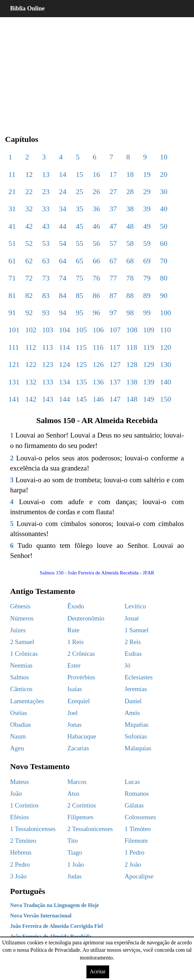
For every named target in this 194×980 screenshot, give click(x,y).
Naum (18, 736)
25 (79, 192)
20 (164, 174)
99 (147, 313)
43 (46, 226)
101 (14, 330)
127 (115, 364)
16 (96, 174)
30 (164, 192)
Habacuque (82, 736)
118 (132, 347)
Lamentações (27, 701)
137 (115, 382)
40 (164, 209)
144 (64, 399)
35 (79, 209)
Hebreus (21, 852)
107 (115, 330)
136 (98, 382)
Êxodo (76, 606)
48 (130, 226)
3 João (18, 876)
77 (113, 278)
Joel (73, 713)
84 (63, 295)
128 (132, 364)
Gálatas (134, 805)
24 (63, 192)
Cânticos (21, 689)
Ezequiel (78, 701)
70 (164, 261)
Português (28, 891)
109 (149, 330)
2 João (133, 864)
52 (29, 243)
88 (130, 295)
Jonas (74, 725)
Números (22, 618)
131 (14, 382)
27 (113, 192)
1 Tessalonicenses (33, 829)
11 (12, 174)
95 (79, 313)
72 (29, 278)
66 (96, 261)
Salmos (20, 677)
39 (147, 209)
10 (164, 157)
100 (166, 313)
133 (48, 382)
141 (14, 399)
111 (14, 347)
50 (164, 226)
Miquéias (137, 725)
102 (31, 330)
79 (147, 278)
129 (149, 364)
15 (79, 174)
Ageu (17, 748)
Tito (73, 841)
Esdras (133, 654)
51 (12, 243)
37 (113, 209)
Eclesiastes (139, 677)
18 (130, 174)
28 (130, 192)
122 (31, 364)
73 (46, 278)
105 (81, 330)
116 (98, 347)
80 (164, 278)
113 (47, 347)
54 (63, 243)
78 (130, 278)
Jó (127, 665)
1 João (76, 864)
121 (14, 364)
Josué (132, 618)
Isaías (75, 689)
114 (64, 347)
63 (46, 261)
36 (96, 209)
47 (113, 226)
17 (113, 174)
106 (98, 330)
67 (113, 261)
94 (63, 313)
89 (147, 295)
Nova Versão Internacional (41, 916)
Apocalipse (139, 876)
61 (12, 261)
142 (31, 399)
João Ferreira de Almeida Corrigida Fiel (57, 926)
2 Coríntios (82, 805)
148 (132, 399)
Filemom (136, 841)
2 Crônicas (81, 654)
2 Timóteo (23, 841)
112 (31, 347)
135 (81, 382)
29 (147, 192)
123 (48, 364)
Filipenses (80, 817)
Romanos (137, 794)
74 (63, 278)
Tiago (75, 852)
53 (46, 243)
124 (64, 364)
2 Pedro (20, 864)
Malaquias (138, 748)
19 (147, 174)
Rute (73, 630)
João (16, 794)
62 (29, 261)
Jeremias (136, 689)
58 (130, 243)
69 (147, 261)
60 (164, 243)
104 (64, 330)
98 (130, 313)
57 (113, 243)
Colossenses (140, 817)
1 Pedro (135, 852)
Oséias (19, 713)
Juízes (18, 630)
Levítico (135, 606)
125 (81, 364)
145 (81, 399)
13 (46, 174)
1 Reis (75, 642)
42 (29, 226)
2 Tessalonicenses (90, 829)
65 (79, 261)
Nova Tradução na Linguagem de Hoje (55, 905)
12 (29, 174)
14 (63, 174)
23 (46, 192)
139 (149, 382)
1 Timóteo (138, 829)
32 (29, 209)
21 (12, 192)
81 (12, 295)
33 (46, 209)
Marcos (77, 782)
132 (31, 382)
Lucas (132, 782)
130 (166, 364)
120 (166, 347)
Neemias (21, 665)
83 (46, 295)
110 (165, 330)
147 (115, 399)
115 (81, 347)
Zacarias (78, 748)
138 (132, 382)
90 (164, 295)
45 (79, 226)
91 (12, 313)
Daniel (133, 701)
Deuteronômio (86, 618)
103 (48, 330)
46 (96, 226)
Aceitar (98, 971)
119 (149, 347)
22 (29, 192)
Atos (73, 794)
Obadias (21, 725)
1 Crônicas (24, 654)
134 (64, 382)
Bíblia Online (27, 8)
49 (147, 226)
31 (12, 209)
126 (98, 364)
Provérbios (81, 677)
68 (130, 261)
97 (113, 313)
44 (63, 226)
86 (96, 295)
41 (12, 226)
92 (29, 313)
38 (130, 209)
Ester (74, 665)
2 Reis (133, 642)
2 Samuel (22, 642)
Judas (74, 876)
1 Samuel (137, 630)
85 (79, 295)
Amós (132, 713)
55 (79, 243)
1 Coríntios (24, 805)
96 (96, 313)
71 (12, 278)
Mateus (20, 782)
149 (149, 399)
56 (96, 243)
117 (115, 347)
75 (79, 278)
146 (98, 399)
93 (46, 313)
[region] (97, 71)
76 (96, 278)
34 (63, 209)
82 (29, 295)
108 (132, 330)
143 (48, 399)
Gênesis (20, 606)
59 (147, 243)
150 (166, 399)
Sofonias (136, 736)
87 (113, 295)
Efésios (20, 817)
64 (63, 261)
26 (96, 192)
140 (166, 382)
